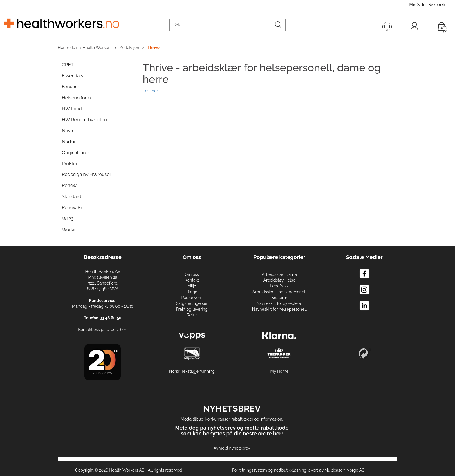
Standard (72, 197)
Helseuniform (76, 98)
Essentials (72, 76)
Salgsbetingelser (192, 303)
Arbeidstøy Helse (279, 280)
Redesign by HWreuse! (86, 174)
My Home (279, 371)
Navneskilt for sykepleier (279, 303)
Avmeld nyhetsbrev (232, 448)
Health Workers (97, 48)
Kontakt (192, 280)
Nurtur (69, 142)
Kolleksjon (130, 48)
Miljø (192, 286)
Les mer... (151, 91)
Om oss (192, 274)
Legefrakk (279, 286)
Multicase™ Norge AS (344, 470)
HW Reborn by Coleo (84, 120)
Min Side (417, 5)
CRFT (68, 65)
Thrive (154, 48)
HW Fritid (72, 109)
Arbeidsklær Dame (279, 274)
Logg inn (414, 28)
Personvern (192, 298)
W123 (68, 219)
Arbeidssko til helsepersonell (279, 292)
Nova (67, 131)
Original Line (75, 153)
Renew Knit (74, 208)
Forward (71, 87)
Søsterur (280, 298)
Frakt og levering (192, 309)
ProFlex (70, 164)
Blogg (192, 292)
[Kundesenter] (387, 26)
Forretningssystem (250, 470)
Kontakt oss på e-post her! (103, 330)
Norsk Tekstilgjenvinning (192, 371)
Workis (69, 230)
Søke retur (438, 5)
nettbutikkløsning (290, 470)
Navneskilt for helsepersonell (279, 309)
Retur (192, 315)
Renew (69, 185)
